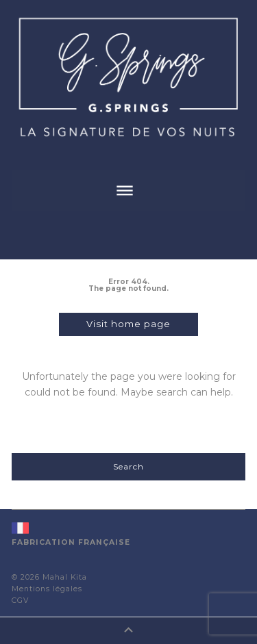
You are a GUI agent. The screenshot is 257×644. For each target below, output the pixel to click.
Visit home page (128, 324)
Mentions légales (47, 589)
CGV (20, 601)
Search (128, 466)
